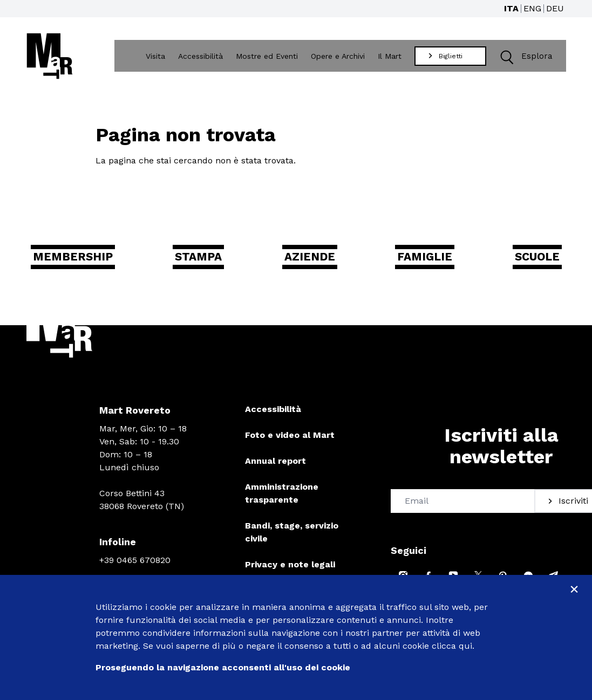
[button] (508, 58)
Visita (158, 58)
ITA (511, 8)
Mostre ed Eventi (269, 58)
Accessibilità (203, 58)
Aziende (314, 263)
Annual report (275, 469)
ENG (532, 8)
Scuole (528, 263)
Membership (88, 263)
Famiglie (422, 263)
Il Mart (392, 58)
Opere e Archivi (340, 58)
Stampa (211, 263)
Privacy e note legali (290, 572)
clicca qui (452, 646)
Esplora (524, 58)
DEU (555, 8)
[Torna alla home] (50, 58)
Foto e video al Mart (290, 443)
